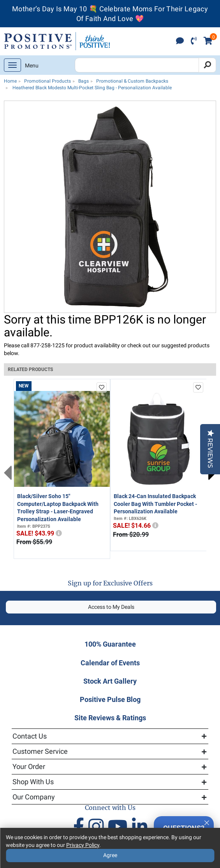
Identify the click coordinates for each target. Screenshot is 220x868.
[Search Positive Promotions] (137, 65)
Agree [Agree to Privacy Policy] (110, 855)
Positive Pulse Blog (110, 699)
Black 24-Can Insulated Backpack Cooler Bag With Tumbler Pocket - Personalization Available (155, 504)
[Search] (207, 65)
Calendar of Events (110, 663)
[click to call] (194, 42)
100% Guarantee (110, 644)
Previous (8, 473)
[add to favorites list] (102, 387)
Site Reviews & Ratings (110, 718)
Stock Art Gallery (110, 681)
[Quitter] (207, 822)
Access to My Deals (111, 607)
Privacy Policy (83, 845)
